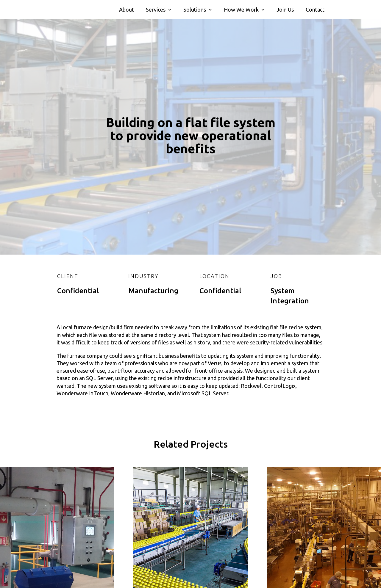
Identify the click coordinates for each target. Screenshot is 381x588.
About (127, 10)
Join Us (285, 10)
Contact (315, 10)
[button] (159, 10)
